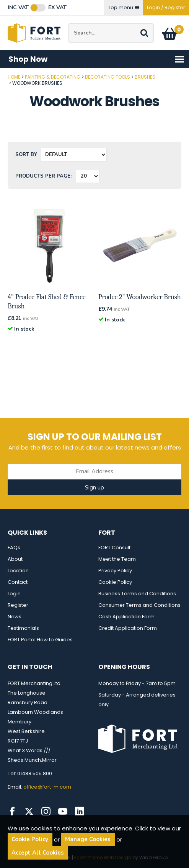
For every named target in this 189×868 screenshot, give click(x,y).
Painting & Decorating (53, 77)
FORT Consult (114, 548)
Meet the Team (117, 559)
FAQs (14, 548)
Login (14, 594)
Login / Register (166, 7)
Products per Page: (43, 176)
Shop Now (97, 59)
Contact (18, 582)
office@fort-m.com (47, 787)
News (15, 617)
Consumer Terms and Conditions (139, 605)
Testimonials (23, 628)
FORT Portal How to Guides (40, 640)
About (15, 559)
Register (18, 605)
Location (18, 571)
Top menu (124, 7)
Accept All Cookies (38, 853)
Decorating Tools (108, 77)
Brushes (145, 77)
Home (14, 77)
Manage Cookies (88, 839)
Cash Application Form (126, 617)
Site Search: (68, 24)
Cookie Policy (115, 582)
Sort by (26, 155)
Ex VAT (57, 8)
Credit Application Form (128, 628)
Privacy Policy (115, 571)
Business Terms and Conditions (137, 594)
